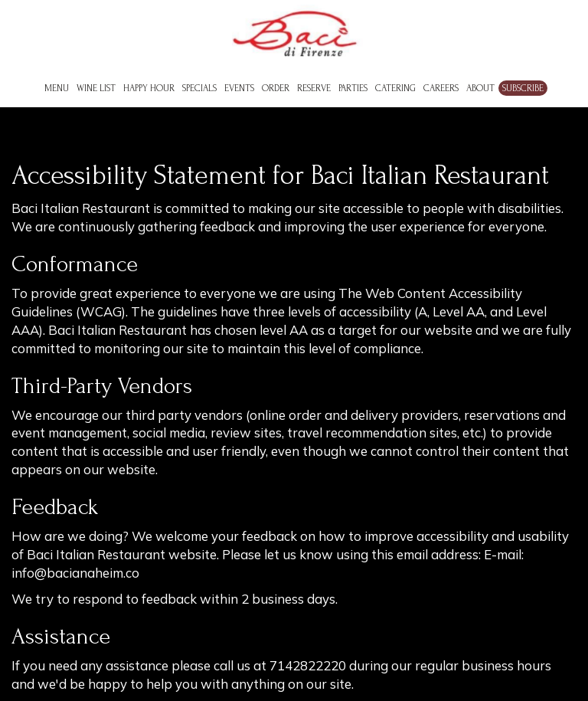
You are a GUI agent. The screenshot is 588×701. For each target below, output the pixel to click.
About (480, 88)
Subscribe (523, 88)
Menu (57, 88)
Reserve (314, 88)
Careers (441, 88)
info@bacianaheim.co (75, 573)
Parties (353, 88)
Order (276, 88)
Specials (199, 88)
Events (239, 88)
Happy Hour (149, 88)
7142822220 (308, 665)
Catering (395, 88)
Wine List (96, 88)
